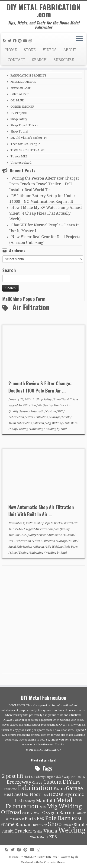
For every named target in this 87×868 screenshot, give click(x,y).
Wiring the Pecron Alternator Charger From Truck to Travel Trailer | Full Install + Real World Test (44, 184)
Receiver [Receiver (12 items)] (40, 825)
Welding (51, 429)
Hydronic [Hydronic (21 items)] (74, 794)
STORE (30, 50)
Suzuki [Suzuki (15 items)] (7, 831)
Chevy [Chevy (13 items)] (37, 782)
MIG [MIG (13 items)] (43, 807)
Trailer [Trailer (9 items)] (38, 832)
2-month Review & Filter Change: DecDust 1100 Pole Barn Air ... (40, 387)
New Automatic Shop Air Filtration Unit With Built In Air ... (41, 511)
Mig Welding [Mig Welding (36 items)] (64, 806)
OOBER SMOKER (22, 107)
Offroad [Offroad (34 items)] (11, 812)
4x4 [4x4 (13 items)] (27, 777)
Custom (51, 411)
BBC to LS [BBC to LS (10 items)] (78, 777)
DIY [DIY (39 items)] (67, 782)
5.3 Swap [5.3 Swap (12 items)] (63, 777)
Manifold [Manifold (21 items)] (46, 801)
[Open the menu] (79, 39)
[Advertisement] (43, 623)
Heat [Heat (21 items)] (8, 794)
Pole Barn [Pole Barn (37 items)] (58, 818)
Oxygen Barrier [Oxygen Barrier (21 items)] (58, 813)
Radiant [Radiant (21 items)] (24, 825)
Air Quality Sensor (34, 535)
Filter (30, 417)
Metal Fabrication (21, 423)
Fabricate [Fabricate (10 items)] (11, 789)
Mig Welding (55, 423)
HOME (11, 50)
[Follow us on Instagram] (31, 41)
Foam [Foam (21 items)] (59, 789)
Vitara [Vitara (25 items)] (50, 831)
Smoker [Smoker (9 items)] (68, 825)
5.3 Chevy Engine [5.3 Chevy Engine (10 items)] (43, 777)
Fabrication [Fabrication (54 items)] (35, 788)
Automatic (37, 411)
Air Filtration (27, 405)
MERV (66, 417)
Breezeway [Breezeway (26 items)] (19, 782)
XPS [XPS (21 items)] (53, 837)
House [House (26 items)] (56, 794)
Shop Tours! (19, 131)
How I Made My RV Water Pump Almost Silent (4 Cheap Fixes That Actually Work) (46, 213)
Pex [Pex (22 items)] (40, 819)
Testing (24, 429)
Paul (64, 429)
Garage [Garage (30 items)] (74, 788)
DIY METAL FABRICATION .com (43, 11)
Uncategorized (21, 163)
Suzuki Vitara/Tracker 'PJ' (29, 138)
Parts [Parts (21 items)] (30, 819)
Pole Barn (71, 423)
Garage (55, 417)
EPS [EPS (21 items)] (77, 782)
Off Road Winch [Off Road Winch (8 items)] (32, 813)
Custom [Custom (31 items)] (53, 782)
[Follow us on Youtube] (26, 41)
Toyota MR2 (19, 156)
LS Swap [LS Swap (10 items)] (29, 801)
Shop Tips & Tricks (24, 125)
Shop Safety (19, 119)
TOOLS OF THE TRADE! (28, 150)
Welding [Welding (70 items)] (72, 830)
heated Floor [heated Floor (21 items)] (27, 794)
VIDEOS (50, 50)
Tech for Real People (25, 144)
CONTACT (16, 60)
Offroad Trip (20, 94)
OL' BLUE (17, 100)
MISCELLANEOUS (23, 82)
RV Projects (18, 113)
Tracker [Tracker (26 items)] (23, 831)
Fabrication (16, 417)
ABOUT (70, 50)
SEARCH (39, 60)
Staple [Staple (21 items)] (80, 825)
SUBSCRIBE (64, 60)
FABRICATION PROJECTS (28, 75)
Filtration (42, 417)
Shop (13, 429)
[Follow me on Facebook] (15, 41)
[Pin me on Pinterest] (20, 41)
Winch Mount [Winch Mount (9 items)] (39, 837)
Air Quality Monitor (51, 405)
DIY (61, 411)
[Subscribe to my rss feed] (5, 41)
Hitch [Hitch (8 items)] (45, 795)
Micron (39, 423)
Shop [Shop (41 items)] (55, 824)
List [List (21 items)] (18, 801)
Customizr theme (54, 862)
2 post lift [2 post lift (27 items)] (13, 776)
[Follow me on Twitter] (10, 41)
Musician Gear (21, 88)
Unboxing (37, 429)
